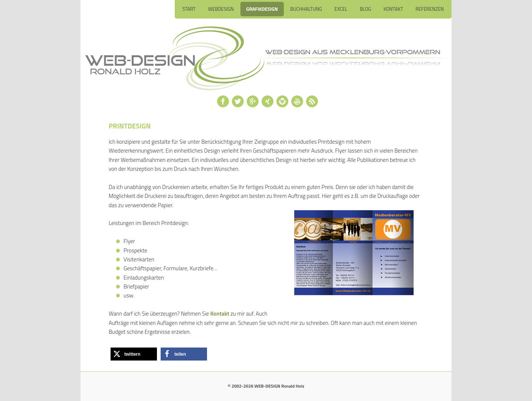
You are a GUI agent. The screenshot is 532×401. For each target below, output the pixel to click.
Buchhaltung (306, 9)
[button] (134, 354)
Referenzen (430, 9)
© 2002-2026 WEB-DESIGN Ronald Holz (266, 386)
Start (189, 9)
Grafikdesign (262, 9)
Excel (341, 9)
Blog (366, 9)
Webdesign (221, 9)
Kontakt (393, 9)
